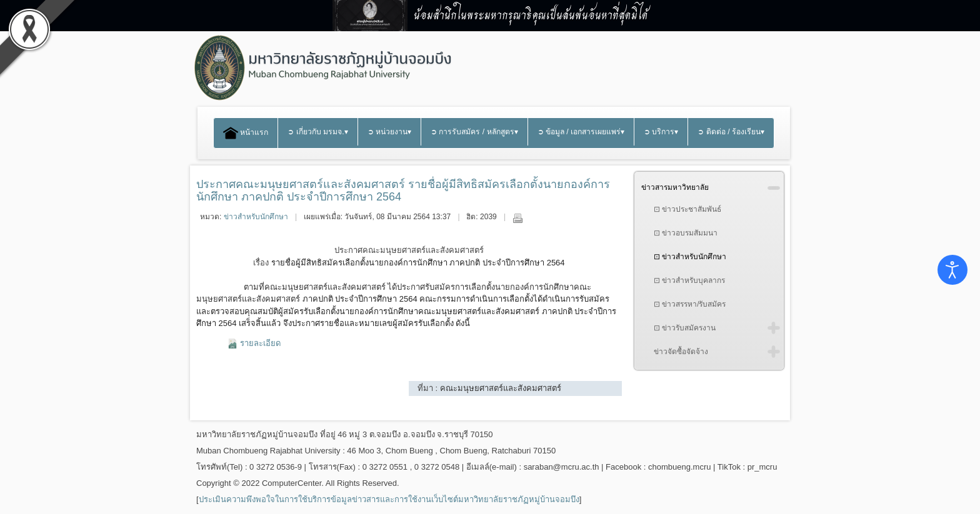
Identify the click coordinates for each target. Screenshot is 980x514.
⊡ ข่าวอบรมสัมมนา (686, 233)
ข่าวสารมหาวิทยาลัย (675, 187)
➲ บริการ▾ (661, 132)
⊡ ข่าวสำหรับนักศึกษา (690, 257)
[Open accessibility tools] (952, 270)
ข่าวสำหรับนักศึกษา (256, 217)
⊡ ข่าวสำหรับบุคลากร (689, 280)
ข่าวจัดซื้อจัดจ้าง (681, 352)
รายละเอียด (260, 343)
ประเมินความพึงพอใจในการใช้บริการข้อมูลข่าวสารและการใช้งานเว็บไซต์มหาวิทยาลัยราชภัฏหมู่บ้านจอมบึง (389, 499)
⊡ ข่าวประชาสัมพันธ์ (687, 209)
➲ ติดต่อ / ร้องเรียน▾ (731, 132)
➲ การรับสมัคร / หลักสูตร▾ (474, 132)
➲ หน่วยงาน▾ (389, 132)
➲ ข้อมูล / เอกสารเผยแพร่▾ (581, 132)
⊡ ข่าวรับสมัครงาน (685, 328)
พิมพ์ (517, 218)
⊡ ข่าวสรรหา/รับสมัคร (690, 304)
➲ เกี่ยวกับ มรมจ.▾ (317, 132)
